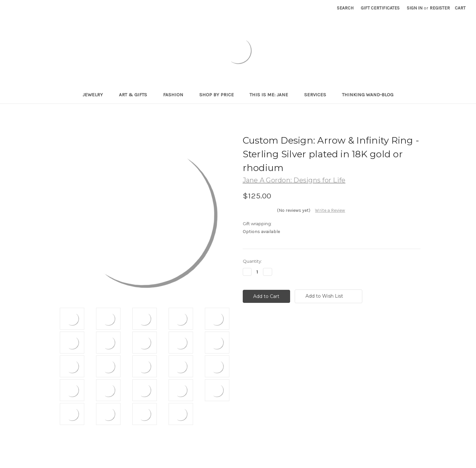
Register (440, 8)
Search (345, 8)
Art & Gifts (136, 95)
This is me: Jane (272, 95)
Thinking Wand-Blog (368, 95)
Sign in (415, 8)
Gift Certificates (380, 8)
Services (318, 95)
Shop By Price (219, 95)
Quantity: (252, 261)
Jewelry (96, 95)
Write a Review (330, 210)
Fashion (176, 95)
